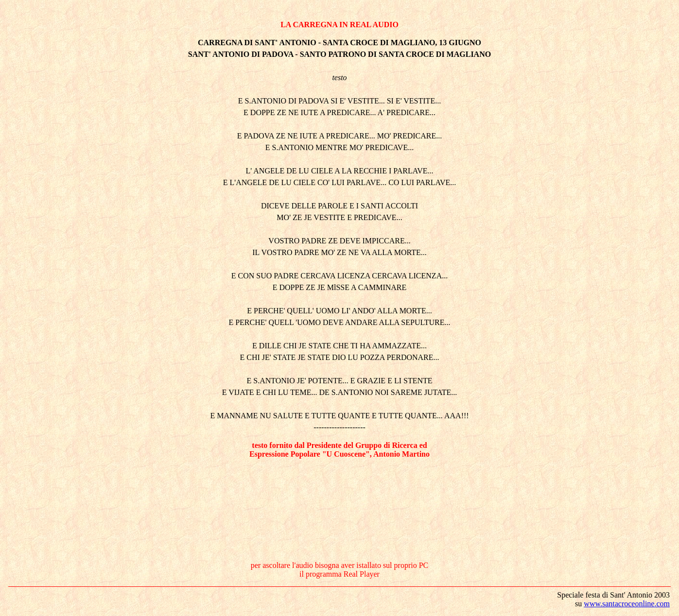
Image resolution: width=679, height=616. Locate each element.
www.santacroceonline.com (627, 604)
